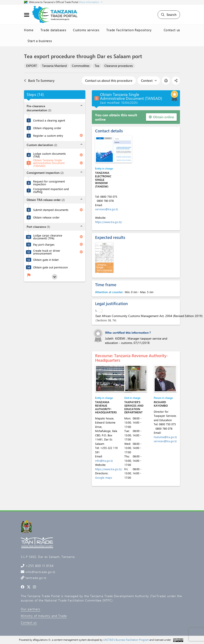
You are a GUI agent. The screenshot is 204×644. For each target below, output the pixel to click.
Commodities (81, 66)
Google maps (104, 477)
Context (149, 80)
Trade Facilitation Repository (129, 30)
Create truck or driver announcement (47, 252)
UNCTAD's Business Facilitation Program (126, 640)
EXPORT (32, 66)
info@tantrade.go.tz (40, 572)
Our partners (31, 609)
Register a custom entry (48, 136)
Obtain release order (46, 217)
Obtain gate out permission (50, 267)
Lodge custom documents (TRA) (49, 155)
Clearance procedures (119, 66)
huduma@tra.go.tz (165, 437)
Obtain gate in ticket (46, 260)
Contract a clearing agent (49, 120)
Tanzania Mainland (54, 66)
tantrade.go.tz (35, 578)
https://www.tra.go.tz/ (109, 222)
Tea (97, 66)
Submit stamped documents (51, 210)
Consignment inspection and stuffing (51, 190)
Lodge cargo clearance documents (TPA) (48, 237)
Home (29, 30)
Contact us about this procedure (109, 80)
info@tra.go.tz (104, 461)
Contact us (172, 30)
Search (169, 15)
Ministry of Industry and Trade (44, 616)
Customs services (86, 30)
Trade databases (53, 30)
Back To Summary (39, 80)
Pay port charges (44, 244)
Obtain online (161, 117)
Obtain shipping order (47, 128)
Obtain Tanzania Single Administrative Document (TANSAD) (49, 163)
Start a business (40, 41)
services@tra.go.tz (107, 209)
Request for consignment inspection (49, 183)
